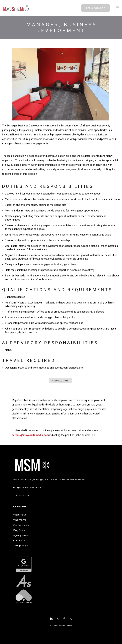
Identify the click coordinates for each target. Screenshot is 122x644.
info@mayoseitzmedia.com (28, 487)
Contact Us (19, 540)
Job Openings (21, 545)
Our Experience (21, 525)
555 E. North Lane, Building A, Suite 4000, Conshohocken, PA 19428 (49, 479)
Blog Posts (19, 530)
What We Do (20, 515)
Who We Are (20, 520)
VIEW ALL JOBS (60, 381)
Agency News (21, 535)
